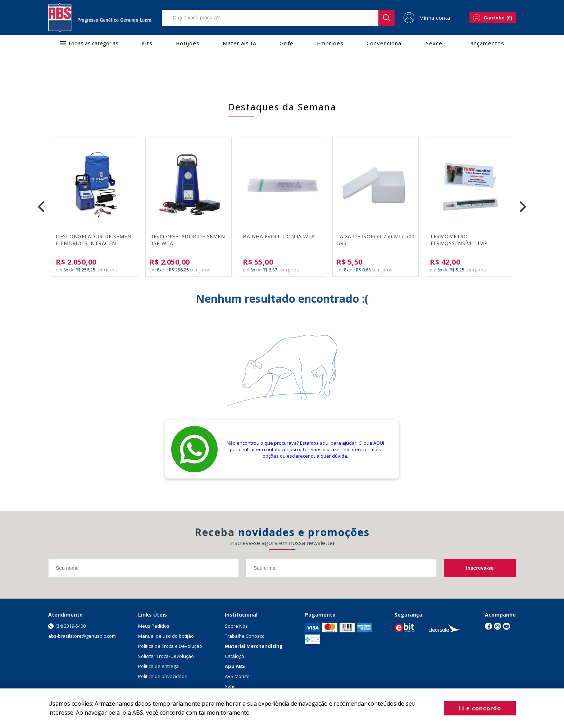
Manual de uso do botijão (166, 636)
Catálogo (235, 656)
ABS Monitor (238, 676)
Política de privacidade (163, 676)
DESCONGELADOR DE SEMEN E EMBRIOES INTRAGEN (94, 240)
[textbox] (278, 18)
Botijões (188, 43)
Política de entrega (158, 666)
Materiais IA (240, 43)
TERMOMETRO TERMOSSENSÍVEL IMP (459, 240)
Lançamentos (486, 43)
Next (523, 207)
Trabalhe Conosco (245, 636)
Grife (286, 43)
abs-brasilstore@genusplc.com (82, 636)
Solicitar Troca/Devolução (166, 656)
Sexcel (435, 43)
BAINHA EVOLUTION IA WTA (279, 236)
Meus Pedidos (154, 626)
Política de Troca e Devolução (170, 646)
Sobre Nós (236, 626)
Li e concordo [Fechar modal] (480, 708)
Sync (230, 686)
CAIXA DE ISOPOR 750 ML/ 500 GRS (376, 240)
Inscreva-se (480, 568)
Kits (147, 43)
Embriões (330, 43)
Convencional (385, 43)
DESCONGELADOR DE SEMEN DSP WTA (187, 240)
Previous (41, 207)
